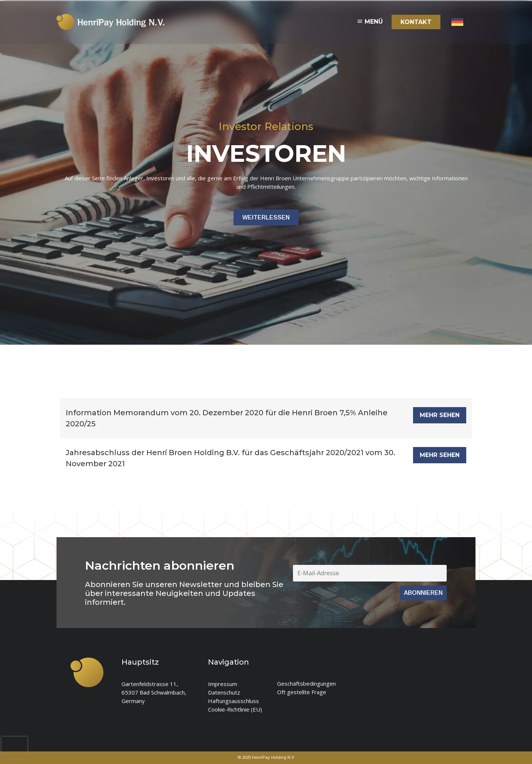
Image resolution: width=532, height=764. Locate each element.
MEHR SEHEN (440, 415)
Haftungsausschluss (233, 701)
